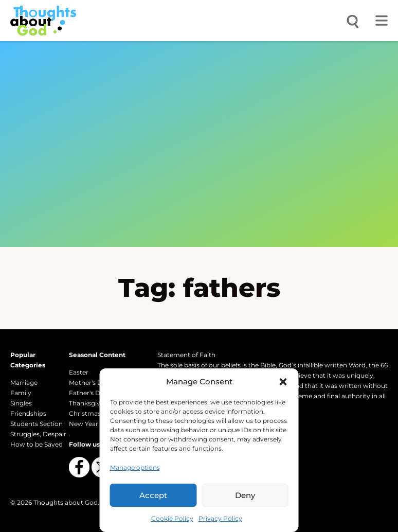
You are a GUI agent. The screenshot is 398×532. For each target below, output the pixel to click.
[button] (283, 382)
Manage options (135, 467)
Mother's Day (89, 383)
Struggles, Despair (38, 434)
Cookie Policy (172, 518)
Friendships (28, 413)
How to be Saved (37, 444)
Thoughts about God (66, 502)
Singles (21, 403)
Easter (79, 372)
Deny (245, 495)
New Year (84, 424)
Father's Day (88, 393)
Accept (153, 495)
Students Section (37, 424)
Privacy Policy (220, 518)
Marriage (24, 383)
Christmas (85, 413)
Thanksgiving (89, 403)
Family (21, 393)
